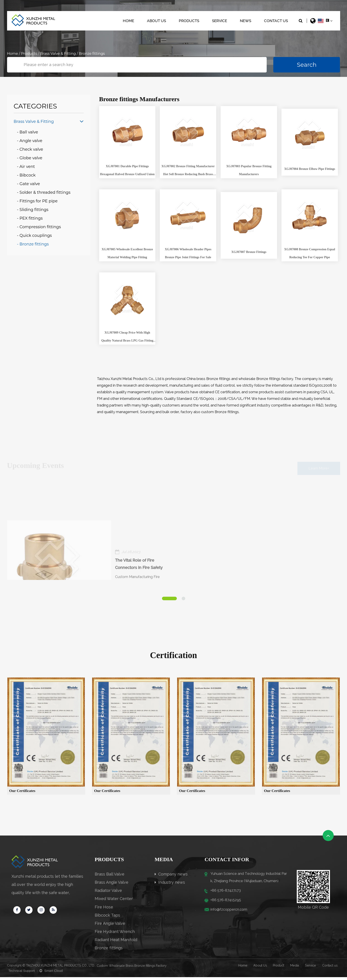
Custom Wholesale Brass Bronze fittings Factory (132, 969)
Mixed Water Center (114, 901)
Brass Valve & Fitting (58, 54)
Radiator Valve (108, 893)
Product (279, 968)
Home (128, 21)
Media (295, 968)
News (246, 21)
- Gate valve (29, 184)
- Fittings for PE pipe (37, 201)
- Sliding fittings (33, 210)
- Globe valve (30, 158)
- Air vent (26, 167)
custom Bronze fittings (220, 412)
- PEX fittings (30, 218)
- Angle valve (30, 141)
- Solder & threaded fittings (44, 192)
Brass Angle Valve (112, 885)
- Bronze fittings (33, 244)
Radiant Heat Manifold (116, 943)
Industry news (170, 885)
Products (189, 21)
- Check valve (30, 149)
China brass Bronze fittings (208, 379)
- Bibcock (26, 175)
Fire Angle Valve (110, 926)
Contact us (330, 968)
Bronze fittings (109, 951)
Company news (171, 877)
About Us (156, 21)
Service (220, 21)
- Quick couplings (35, 236)
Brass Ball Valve (110, 877)
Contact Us (276, 21)
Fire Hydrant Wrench (115, 934)
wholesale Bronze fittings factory (266, 379)
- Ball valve (28, 132)
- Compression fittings (39, 227)
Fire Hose (104, 910)
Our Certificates (22, 794)
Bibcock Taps (107, 918)
